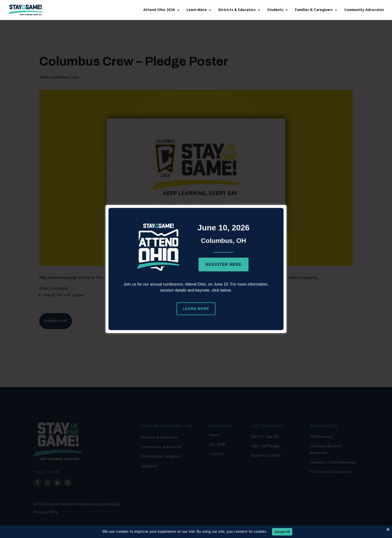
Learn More (197, 11)
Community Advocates (364, 11)
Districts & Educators (237, 11)
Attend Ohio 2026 (159, 11)
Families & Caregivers (314, 11)
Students (275, 11)
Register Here (223, 265)
